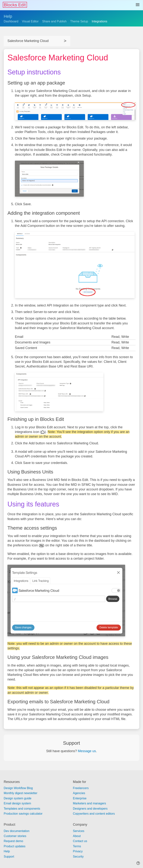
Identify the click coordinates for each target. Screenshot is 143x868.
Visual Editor (30, 21)
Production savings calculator (23, 814)
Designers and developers (90, 809)
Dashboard (11, 21)
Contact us (80, 841)
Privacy (78, 851)
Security (78, 857)
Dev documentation (17, 831)
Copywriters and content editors (94, 814)
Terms (77, 846)
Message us (87, 751)
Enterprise (80, 798)
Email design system (17, 803)
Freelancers (81, 788)
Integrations (99, 21)
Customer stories (15, 836)
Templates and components (22, 809)
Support (9, 857)
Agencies (79, 793)
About (77, 836)
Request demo (13, 841)
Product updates (15, 846)
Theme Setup (79, 21)
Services (79, 831)
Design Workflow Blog (18, 788)
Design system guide (18, 798)
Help (8, 16)
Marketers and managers (90, 803)
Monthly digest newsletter (21, 793)
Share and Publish (54, 21)
